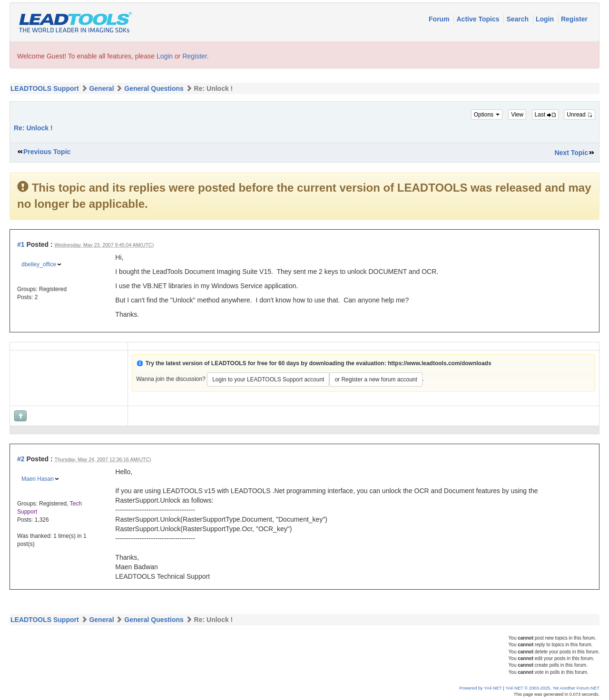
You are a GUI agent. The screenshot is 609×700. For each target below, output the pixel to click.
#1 (21, 244)
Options (487, 115)
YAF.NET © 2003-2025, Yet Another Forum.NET (552, 688)
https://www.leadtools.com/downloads (440, 363)
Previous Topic (47, 152)
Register (574, 19)
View (517, 115)
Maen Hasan (38, 479)
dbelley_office (39, 264)
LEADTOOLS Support (45, 88)
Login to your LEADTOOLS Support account (268, 379)
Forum (440, 19)
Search (518, 19)
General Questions (154, 88)
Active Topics (479, 19)
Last (545, 115)
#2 (21, 459)
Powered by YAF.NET (481, 688)
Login (546, 19)
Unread (580, 115)
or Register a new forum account (376, 379)
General (101, 88)
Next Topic (571, 153)
